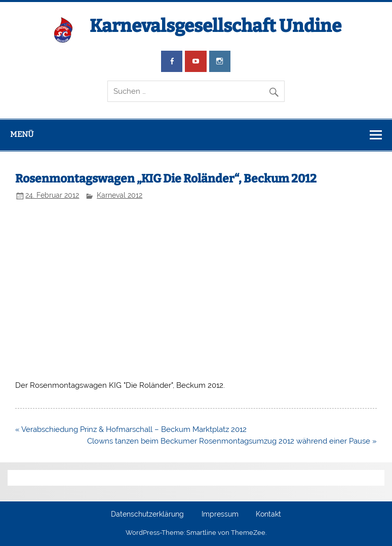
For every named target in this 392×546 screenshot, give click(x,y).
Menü (22, 134)
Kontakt (268, 515)
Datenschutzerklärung (147, 515)
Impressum (220, 515)
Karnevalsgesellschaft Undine (215, 26)
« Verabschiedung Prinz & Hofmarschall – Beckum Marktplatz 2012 (131, 429)
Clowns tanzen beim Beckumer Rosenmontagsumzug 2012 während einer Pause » (232, 441)
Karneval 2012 (120, 195)
